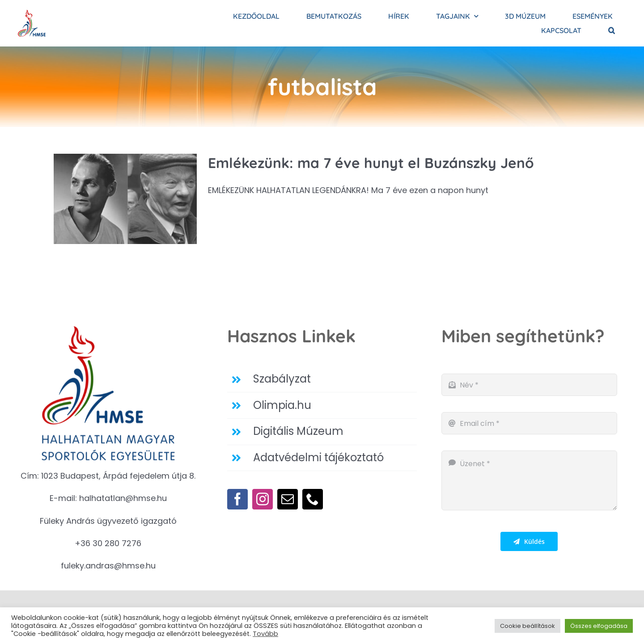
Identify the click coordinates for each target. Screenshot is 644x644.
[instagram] (263, 499)
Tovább (265, 634)
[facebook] (237, 499)
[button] (612, 30)
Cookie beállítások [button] (527, 626)
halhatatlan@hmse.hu (123, 498)
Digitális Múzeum (298, 431)
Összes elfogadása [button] (599, 626)
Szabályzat (282, 379)
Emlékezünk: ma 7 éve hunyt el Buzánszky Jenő (371, 163)
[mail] (288, 499)
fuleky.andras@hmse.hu (108, 566)
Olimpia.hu (282, 405)
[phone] (313, 499)
